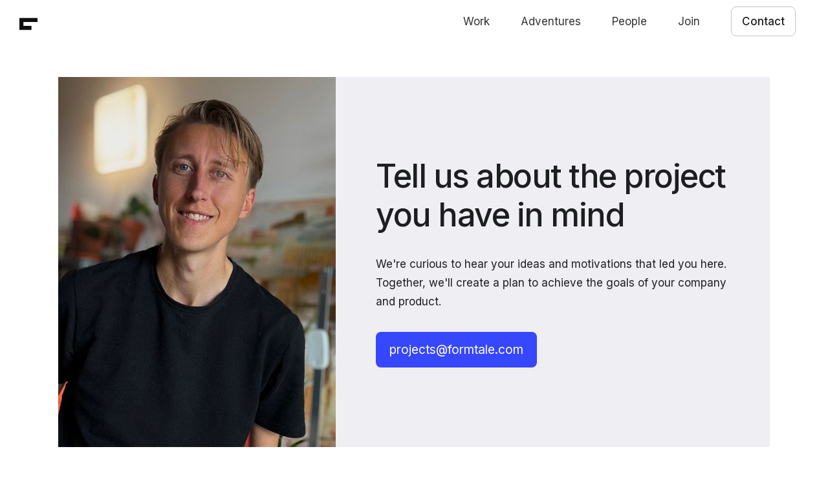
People (629, 21)
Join (689, 21)
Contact (763, 21)
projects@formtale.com (456, 350)
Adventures (551, 21)
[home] (28, 24)
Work (476, 21)
